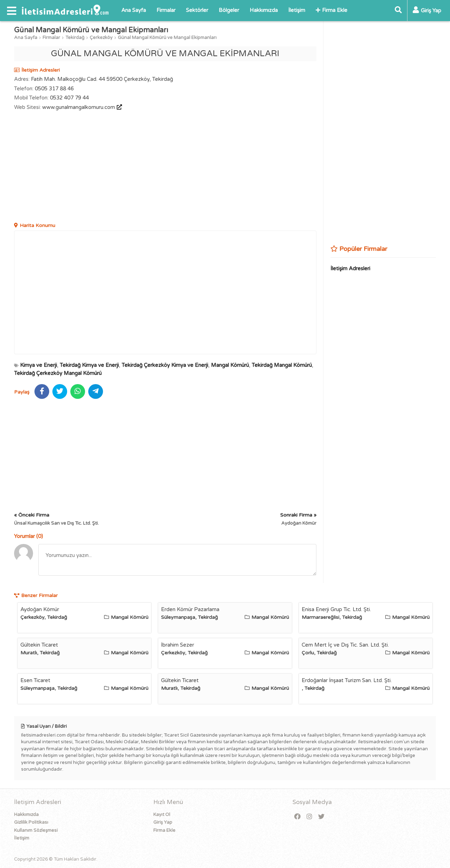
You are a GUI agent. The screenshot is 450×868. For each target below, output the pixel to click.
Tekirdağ (75, 38)
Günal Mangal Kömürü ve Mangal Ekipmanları (167, 38)
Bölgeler (229, 10)
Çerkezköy (101, 38)
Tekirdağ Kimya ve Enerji (89, 365)
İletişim (297, 10)
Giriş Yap (163, 822)
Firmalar (166, 10)
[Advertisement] (165, 167)
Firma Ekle (332, 10)
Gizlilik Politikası (31, 822)
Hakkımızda (264, 10)
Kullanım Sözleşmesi (36, 830)
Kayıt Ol (162, 815)
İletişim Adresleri (350, 268)
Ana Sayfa (134, 10)
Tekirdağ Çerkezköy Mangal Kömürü (58, 373)
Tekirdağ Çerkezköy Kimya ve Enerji (165, 365)
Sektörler (197, 10)
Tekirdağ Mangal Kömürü (282, 365)
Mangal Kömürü (230, 365)
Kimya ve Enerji (38, 365)
